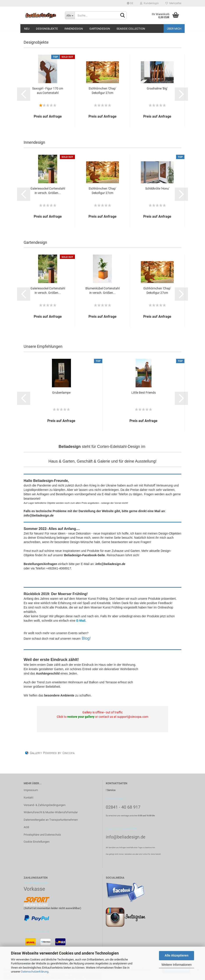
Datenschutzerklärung (35, 972)
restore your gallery (81, 717)
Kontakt (28, 798)
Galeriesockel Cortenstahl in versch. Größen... (48, 191)
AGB (26, 827)
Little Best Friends (144, 393)
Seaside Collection (131, 29)
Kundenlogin (149, 3)
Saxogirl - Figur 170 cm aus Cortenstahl (48, 91)
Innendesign (74, 29)
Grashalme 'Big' (157, 88)
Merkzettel (173, 3)
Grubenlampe (61, 393)
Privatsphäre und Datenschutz (42, 835)
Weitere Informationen (176, 965)
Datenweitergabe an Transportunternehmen (51, 820)
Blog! (86, 638)
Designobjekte (47, 29)
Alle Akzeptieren (177, 955)
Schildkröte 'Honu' (157, 188)
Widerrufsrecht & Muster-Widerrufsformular (51, 812)
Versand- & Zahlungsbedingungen (45, 805)
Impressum (31, 790)
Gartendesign (100, 29)
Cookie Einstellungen (37, 842)
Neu (27, 29)
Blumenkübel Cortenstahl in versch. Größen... (102, 291)
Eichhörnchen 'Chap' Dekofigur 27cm (102, 91)
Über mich (174, 29)
